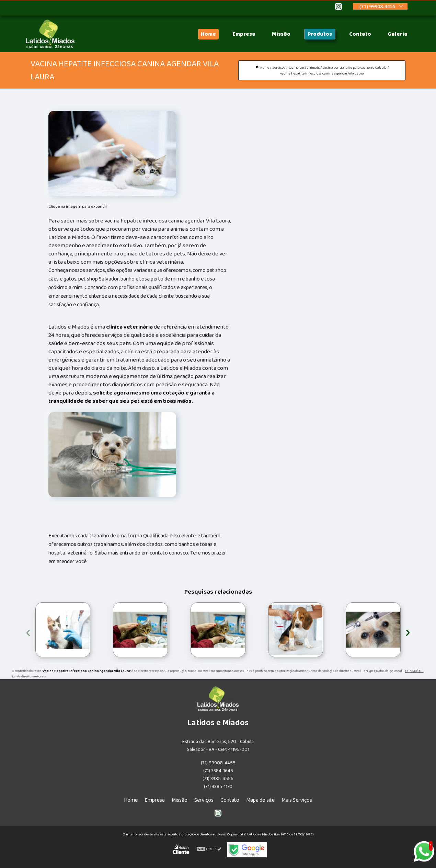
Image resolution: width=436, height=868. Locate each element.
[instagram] (339, 8)
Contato (360, 34)
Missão (281, 34)
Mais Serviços (297, 800)
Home (208, 34)
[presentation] (28, 632)
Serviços (204, 800)
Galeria (398, 34)
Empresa (244, 34)
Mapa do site (260, 800)
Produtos (320, 34)
